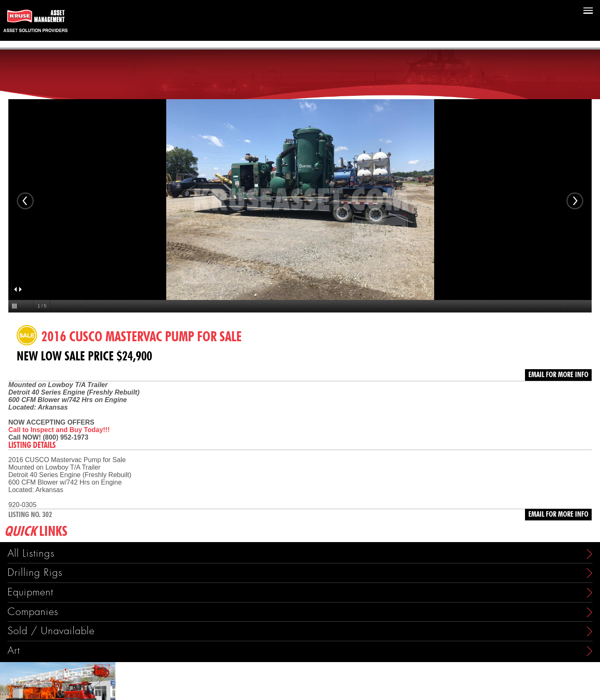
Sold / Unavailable (51, 631)
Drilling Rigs (35, 573)
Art (14, 651)
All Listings (31, 554)
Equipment (30, 592)
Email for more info (558, 375)
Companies (33, 612)
